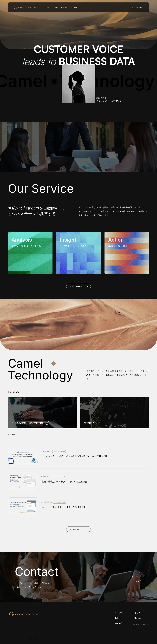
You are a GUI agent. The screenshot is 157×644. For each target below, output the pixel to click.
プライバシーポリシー (141, 625)
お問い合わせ (137, 7)
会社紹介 (74, 7)
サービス (48, 7)
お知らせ (64, 7)
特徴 (56, 7)
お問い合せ (137, 618)
